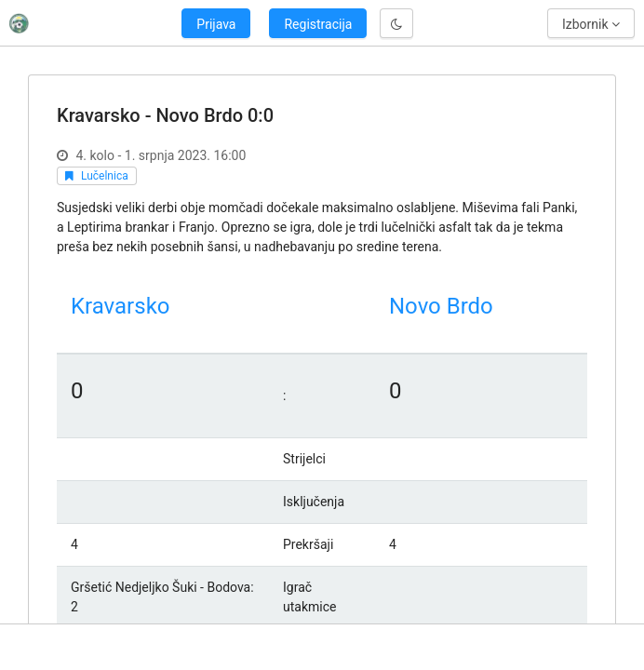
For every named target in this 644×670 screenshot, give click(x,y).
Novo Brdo (441, 306)
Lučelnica (105, 176)
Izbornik (591, 24)
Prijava (216, 24)
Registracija (318, 24)
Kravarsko (120, 306)
